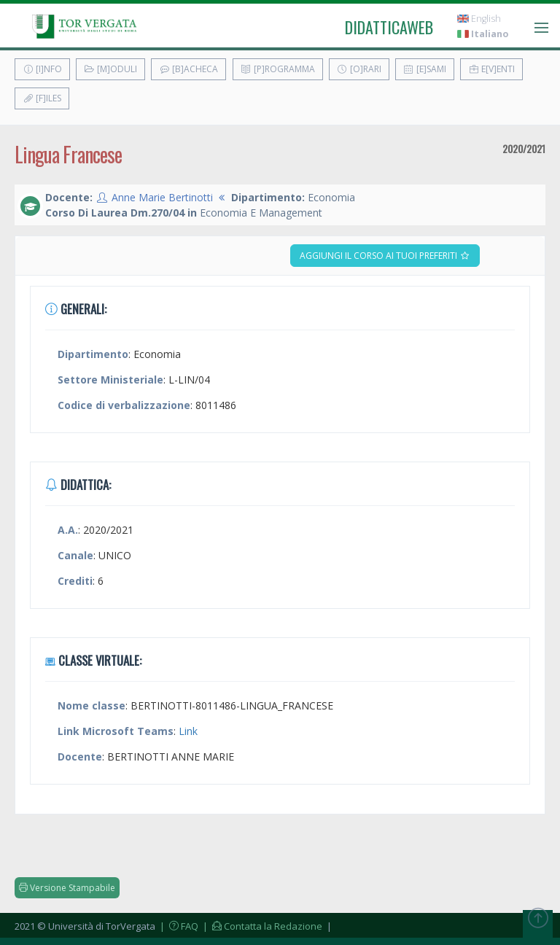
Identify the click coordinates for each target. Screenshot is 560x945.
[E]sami (425, 69)
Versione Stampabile (67, 888)
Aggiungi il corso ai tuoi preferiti (385, 256)
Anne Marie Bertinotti (162, 197)
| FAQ (178, 926)
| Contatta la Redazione (261, 926)
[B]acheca (188, 69)
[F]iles (42, 98)
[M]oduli (110, 69)
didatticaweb (389, 27)
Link (188, 731)
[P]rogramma (278, 69)
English (479, 19)
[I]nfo (42, 69)
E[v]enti (491, 69)
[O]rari (359, 69)
